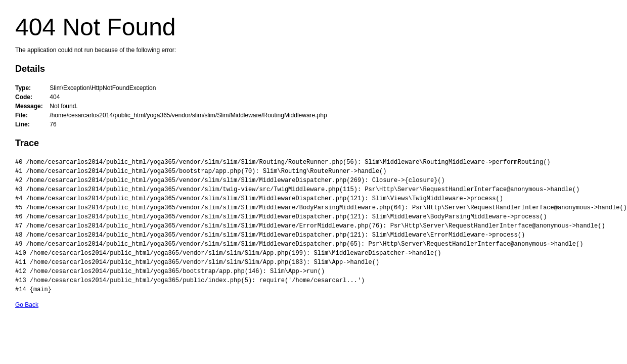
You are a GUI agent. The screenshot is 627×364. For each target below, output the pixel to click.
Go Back (27, 305)
